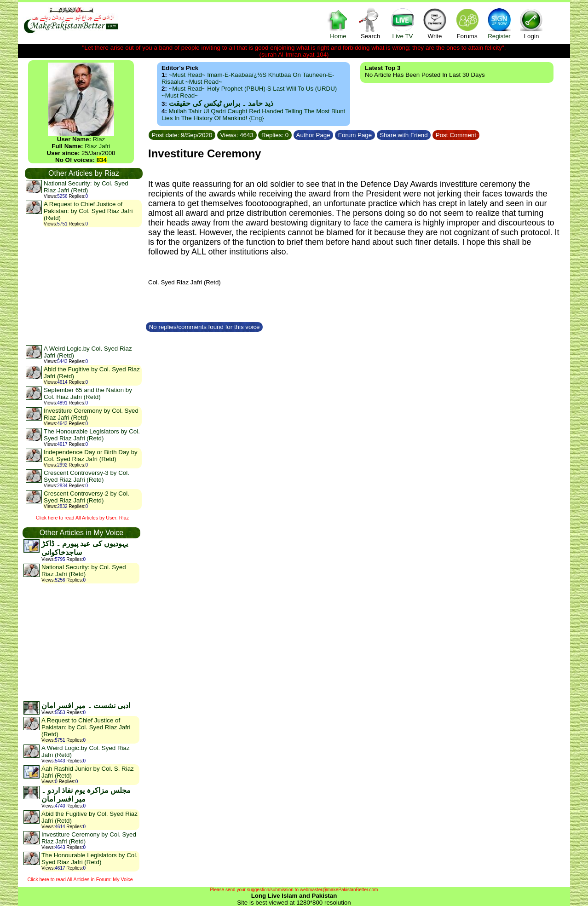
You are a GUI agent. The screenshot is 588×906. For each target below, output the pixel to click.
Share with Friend (404, 135)
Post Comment (456, 135)
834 (102, 160)
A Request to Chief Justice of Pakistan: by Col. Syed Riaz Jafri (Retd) (88, 211)
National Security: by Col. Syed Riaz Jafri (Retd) (86, 187)
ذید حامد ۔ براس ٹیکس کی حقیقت (221, 103)
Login (531, 23)
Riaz (99, 139)
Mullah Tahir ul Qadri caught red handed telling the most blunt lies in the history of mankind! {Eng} (253, 115)
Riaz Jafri (98, 146)
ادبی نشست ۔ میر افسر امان (86, 706)
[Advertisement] (83, 286)
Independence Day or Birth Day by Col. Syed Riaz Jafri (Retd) (91, 456)
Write (435, 23)
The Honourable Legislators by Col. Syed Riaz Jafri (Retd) (92, 435)
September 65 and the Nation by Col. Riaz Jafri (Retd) (88, 393)
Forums (467, 23)
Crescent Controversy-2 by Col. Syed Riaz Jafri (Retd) (86, 497)
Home (338, 23)
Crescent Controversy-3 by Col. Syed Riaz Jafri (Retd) (86, 476)
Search (370, 23)
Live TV (403, 23)
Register (499, 23)
